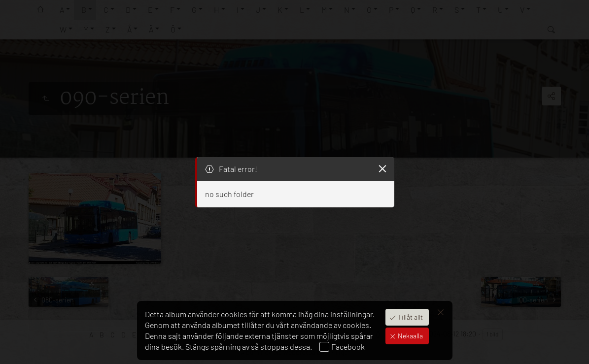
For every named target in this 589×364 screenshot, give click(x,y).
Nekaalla (410, 336)
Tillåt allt (410, 317)
